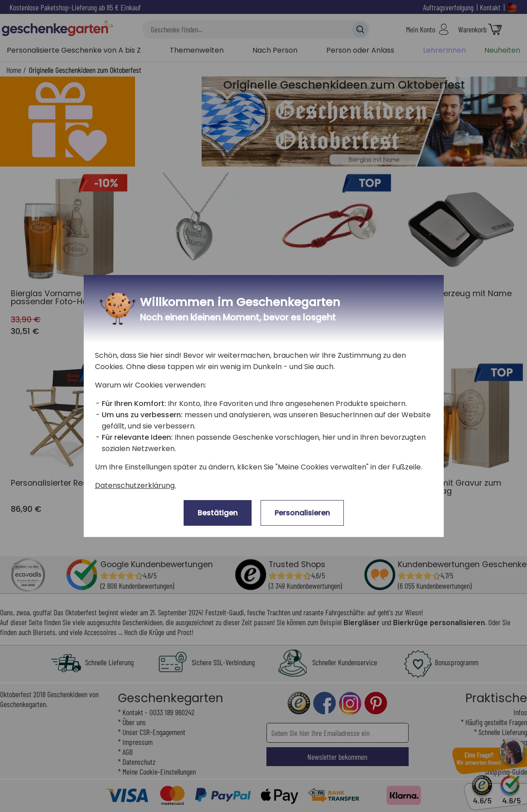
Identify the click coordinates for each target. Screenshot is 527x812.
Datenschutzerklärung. (135, 485)
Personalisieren (302, 513)
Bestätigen (218, 513)
